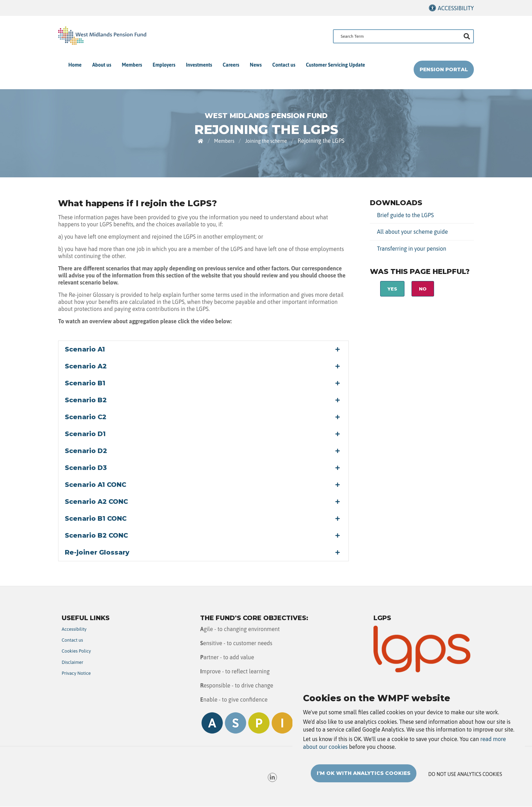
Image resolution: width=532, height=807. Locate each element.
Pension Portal (444, 69)
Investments (199, 65)
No (423, 289)
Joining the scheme (266, 141)
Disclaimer (72, 662)
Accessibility (456, 8)
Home (75, 65)
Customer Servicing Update (335, 65)
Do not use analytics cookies (465, 777)
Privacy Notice (76, 673)
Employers (164, 65)
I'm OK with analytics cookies (364, 776)
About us (102, 65)
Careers (231, 65)
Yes (392, 289)
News (256, 65)
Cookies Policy (76, 651)
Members (132, 65)
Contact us (284, 65)
